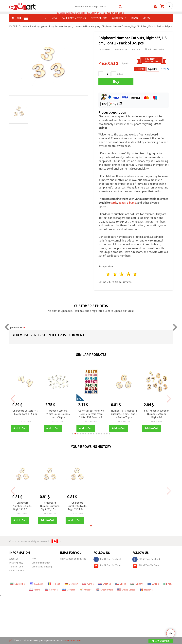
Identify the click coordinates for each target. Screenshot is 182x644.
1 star (108, 274)
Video (146, 18)
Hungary (137, 584)
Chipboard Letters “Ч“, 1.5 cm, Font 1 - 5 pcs (25, 412)
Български (18, 584)
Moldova (146, 590)
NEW (54, 18)
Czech (121, 584)
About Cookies (17, 571)
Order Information (41, 563)
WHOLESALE (119, 18)
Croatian (105, 584)
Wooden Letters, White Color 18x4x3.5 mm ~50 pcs (58, 414)
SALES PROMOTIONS (74, 18)
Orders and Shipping (42, 567)
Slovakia (51, 590)
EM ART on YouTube (107, 566)
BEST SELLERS (99, 18)
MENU (20, 18)
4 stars (129, 274)
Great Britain (104, 590)
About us (14, 559)
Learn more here (72, 640)
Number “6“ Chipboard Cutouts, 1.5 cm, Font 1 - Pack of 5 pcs (124, 414)
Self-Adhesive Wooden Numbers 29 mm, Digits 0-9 (157, 414)
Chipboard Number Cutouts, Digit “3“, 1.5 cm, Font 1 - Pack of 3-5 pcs (22, 506)
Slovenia (69, 590)
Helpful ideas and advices (73, 559)
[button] (73, 434)
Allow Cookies (161, 641)
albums (131, 203)
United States (126, 590)
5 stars (135, 274)
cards (114, 203)
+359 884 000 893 (114, 13)
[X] (11, 640)
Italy (168, 584)
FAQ (34, 559)
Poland (35, 590)
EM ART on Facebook (108, 560)
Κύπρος (86, 590)
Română (54, 584)
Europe (153, 584)
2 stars (115, 274)
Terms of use (16, 567)
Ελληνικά (37, 584)
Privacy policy (16, 563)
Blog (135, 18)
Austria (88, 584)
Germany (71, 584)
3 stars (122, 274)
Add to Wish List (154, 50)
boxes (122, 203)
